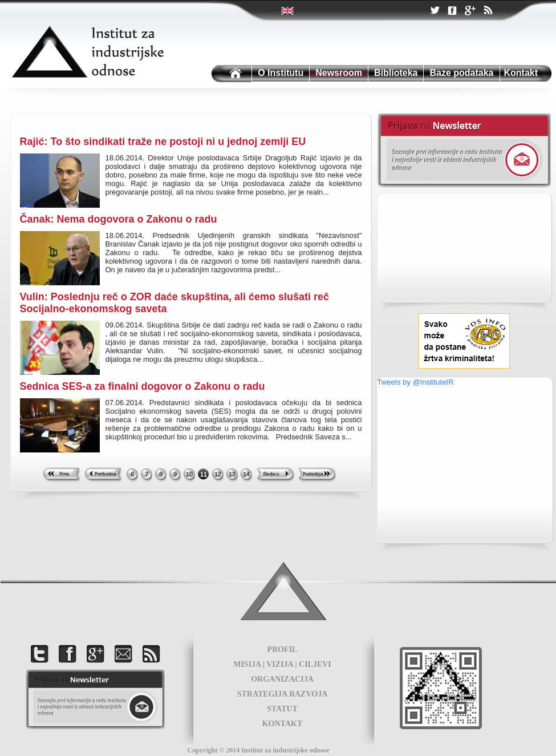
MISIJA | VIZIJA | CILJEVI (282, 664)
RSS (488, 11)
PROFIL (283, 650)
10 (189, 474)
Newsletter (464, 151)
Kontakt (521, 73)
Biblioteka (396, 73)
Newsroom (339, 73)
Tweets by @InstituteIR (416, 382)
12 (218, 474)
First (61, 475)
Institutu (230, 74)
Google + (470, 11)
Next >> (276, 475)
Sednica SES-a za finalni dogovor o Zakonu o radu (143, 386)
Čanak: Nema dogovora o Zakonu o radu (119, 219)
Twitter (288, 11)
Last (317, 475)
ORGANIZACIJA (282, 679)
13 (232, 474)
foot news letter (95, 699)
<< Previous (103, 475)
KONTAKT (283, 724)
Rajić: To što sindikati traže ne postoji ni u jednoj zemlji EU (163, 142)
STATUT (282, 709)
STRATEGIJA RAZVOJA (283, 694)
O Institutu (281, 73)
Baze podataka (461, 73)
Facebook (452, 11)
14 (246, 474)
